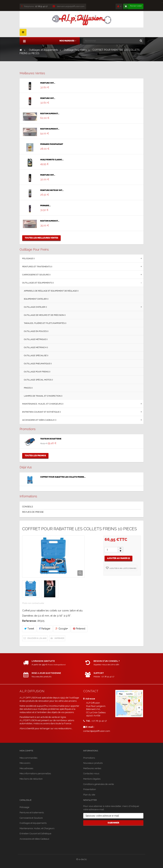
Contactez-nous (91, 773)
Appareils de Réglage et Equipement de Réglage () (51, 291)
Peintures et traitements (32, 813)
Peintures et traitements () (37, 267)
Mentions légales (92, 779)
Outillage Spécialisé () (36, 355)
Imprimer (59, 638)
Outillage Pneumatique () (38, 364)
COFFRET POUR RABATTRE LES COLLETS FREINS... (63, 477)
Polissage (24, 807)
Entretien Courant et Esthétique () (41, 412)
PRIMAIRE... (45, 206)
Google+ (62, 629)
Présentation (90, 789)
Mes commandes (28, 758)
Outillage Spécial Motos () (38, 380)
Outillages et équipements (33, 823)
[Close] (162, 2)
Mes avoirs (25, 763)
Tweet (29, 629)
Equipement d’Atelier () (36, 299)
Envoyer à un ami (37, 638)
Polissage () (28, 258)
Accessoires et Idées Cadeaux (34, 839)
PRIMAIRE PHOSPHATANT (52, 144)
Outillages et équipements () (38, 283)
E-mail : (89, 727)
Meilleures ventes (32, 73)
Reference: (29, 621)
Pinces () (28, 388)
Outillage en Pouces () (36, 331)
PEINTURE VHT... (48, 83)
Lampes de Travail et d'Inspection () (43, 396)
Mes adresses (26, 768)
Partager (45, 629)
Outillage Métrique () (36, 339)
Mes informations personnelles (35, 773)
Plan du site (89, 795)
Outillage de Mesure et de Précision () (45, 315)
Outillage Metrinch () (36, 347)
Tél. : (87, 721)
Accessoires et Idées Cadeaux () (39, 420)
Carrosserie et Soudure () (36, 275)
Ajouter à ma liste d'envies (123, 568)
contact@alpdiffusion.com (97, 731)
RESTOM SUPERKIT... (50, 114)
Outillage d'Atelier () (35, 307)
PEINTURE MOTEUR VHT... (52, 190)
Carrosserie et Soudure (31, 818)
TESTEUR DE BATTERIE (51, 439)
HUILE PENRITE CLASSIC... (52, 160)
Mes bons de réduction (31, 779)
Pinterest (79, 629)
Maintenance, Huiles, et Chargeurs (37, 828)
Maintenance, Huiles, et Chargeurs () (43, 404)
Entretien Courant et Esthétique (35, 834)
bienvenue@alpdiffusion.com (69, 6)
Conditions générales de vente (99, 784)
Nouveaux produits (93, 763)
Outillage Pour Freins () (37, 372)
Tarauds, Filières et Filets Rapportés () (45, 323)
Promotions (28, 429)
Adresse (89, 699)
